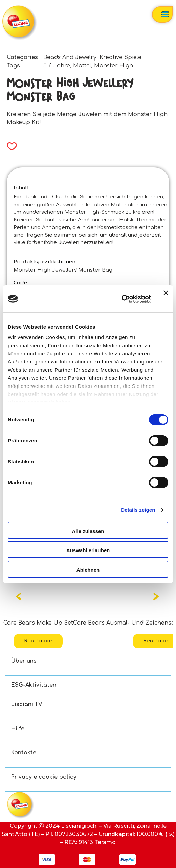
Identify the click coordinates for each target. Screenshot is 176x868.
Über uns (24, 661)
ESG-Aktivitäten (34, 685)
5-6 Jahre (57, 66)
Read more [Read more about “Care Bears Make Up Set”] (38, 641)
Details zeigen (138, 510)
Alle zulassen (88, 531)
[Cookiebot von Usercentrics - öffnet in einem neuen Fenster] (121, 299)
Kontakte (24, 753)
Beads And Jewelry (70, 57)
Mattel (82, 66)
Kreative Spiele (120, 57)
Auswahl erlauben (88, 550)
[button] (10, 146)
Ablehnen (88, 570)
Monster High (114, 66)
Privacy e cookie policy (44, 777)
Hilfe (18, 729)
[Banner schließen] (166, 299)
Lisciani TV (27, 704)
